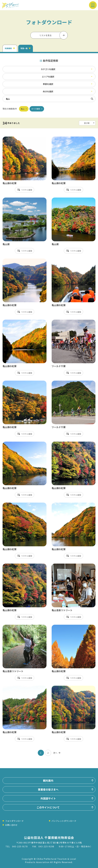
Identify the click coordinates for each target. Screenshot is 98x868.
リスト (24, 190)
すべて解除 (36, 109)
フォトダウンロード (14, 821)
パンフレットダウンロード (64, 821)
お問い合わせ (11, 825)
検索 (92, 99)
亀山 (23, 109)
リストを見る (45, 35)
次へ (55, 753)
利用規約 (8, 48)
